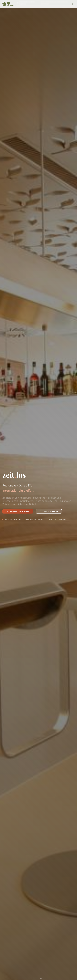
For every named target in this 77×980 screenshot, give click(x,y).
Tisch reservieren (49, 511)
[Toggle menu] (73, 4)
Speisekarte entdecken (18, 511)
